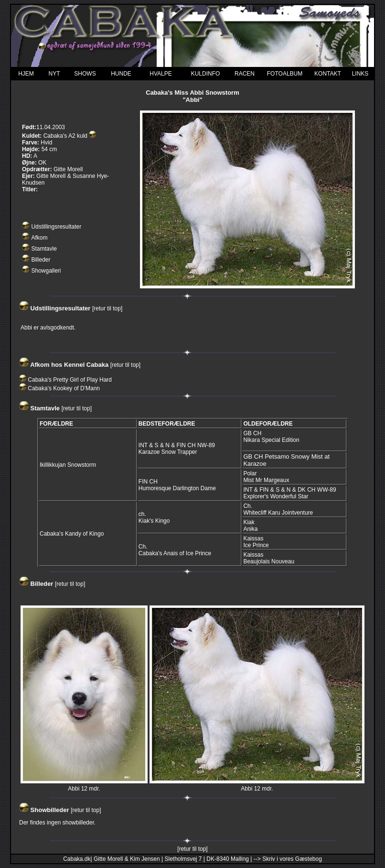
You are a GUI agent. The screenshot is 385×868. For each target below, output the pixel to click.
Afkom (39, 238)
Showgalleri (46, 271)
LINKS (360, 74)
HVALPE (160, 74)
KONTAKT (328, 74)
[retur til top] (107, 308)
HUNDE (121, 74)
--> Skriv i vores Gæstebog (288, 859)
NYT (54, 74)
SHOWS (85, 74)
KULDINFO (206, 74)
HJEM (26, 74)
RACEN (245, 74)
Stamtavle (44, 249)
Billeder (41, 260)
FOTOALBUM (285, 74)
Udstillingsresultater (56, 227)
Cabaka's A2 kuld (65, 136)
